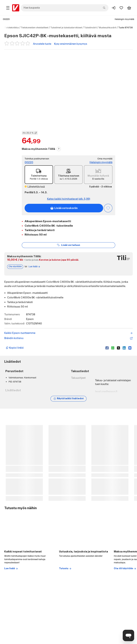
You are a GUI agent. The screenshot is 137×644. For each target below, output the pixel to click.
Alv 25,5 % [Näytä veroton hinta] (30, 133)
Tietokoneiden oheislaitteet (35, 28)
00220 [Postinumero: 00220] (6, 19)
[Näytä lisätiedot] (68, 399)
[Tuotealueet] (8, 8)
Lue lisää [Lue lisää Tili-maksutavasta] (34, 267)
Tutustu (65, 569)
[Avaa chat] (128, 635)
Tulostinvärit (90, 28)
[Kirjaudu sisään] (113, 8)
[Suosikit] (121, 8)
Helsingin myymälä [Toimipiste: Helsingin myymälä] (101, 162)
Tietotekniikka (12, 28)
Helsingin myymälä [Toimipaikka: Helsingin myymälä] (124, 19)
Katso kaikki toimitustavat (69, 199)
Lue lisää (11, 569)
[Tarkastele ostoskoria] (129, 8)
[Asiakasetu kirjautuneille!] (108, 208)
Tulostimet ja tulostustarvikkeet (66, 28)
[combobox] (65, 8)
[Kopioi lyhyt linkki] (54, 348)
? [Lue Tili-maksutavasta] (59, 149)
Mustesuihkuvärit (108, 28)
